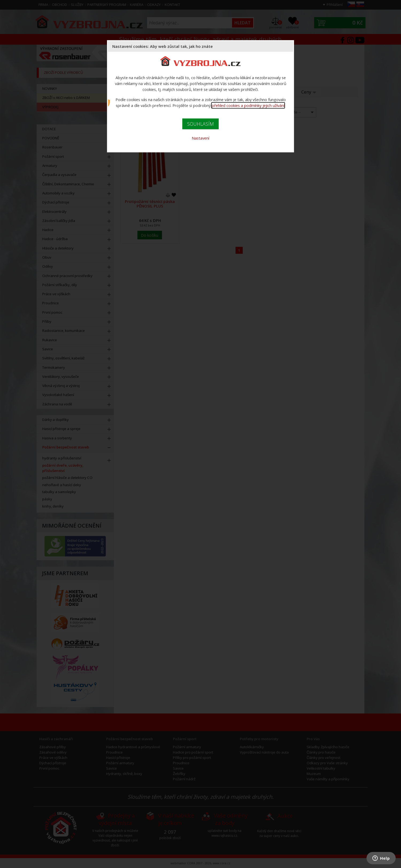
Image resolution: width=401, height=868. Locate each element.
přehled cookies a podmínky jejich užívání (248, 105)
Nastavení (200, 138)
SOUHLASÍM (200, 124)
